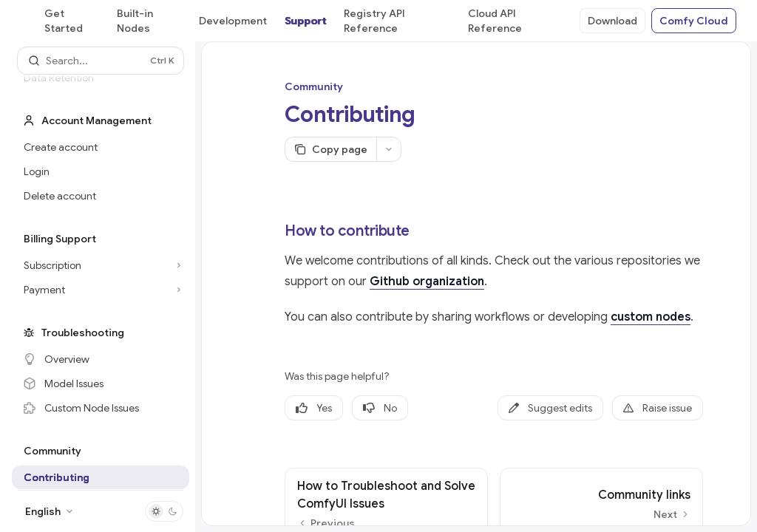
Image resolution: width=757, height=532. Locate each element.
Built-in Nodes (135, 21)
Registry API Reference (374, 21)
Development (233, 21)
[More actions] (389, 149)
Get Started (64, 21)
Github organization (427, 282)
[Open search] (101, 61)
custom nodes (651, 317)
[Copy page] (330, 149)
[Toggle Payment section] (101, 290)
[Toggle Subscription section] (101, 265)
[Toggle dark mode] (164, 511)
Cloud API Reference (495, 21)
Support (305, 21)
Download (612, 21)
